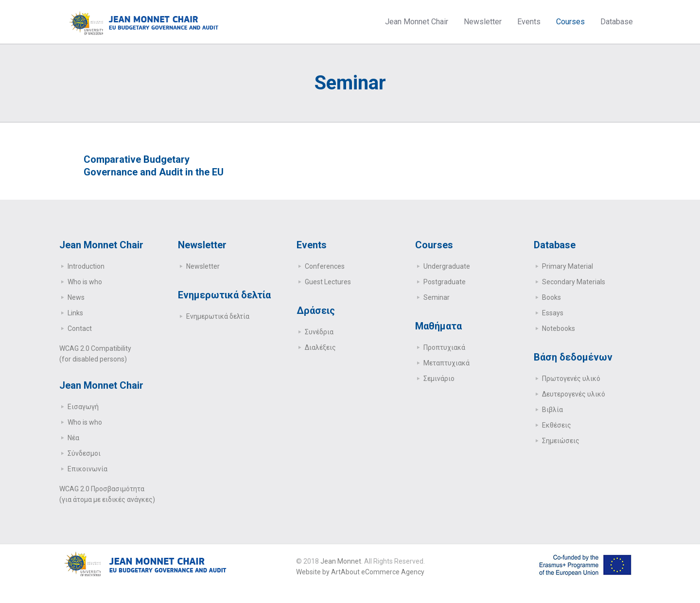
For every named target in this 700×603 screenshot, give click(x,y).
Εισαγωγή (83, 407)
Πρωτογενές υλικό (571, 379)
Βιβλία (552, 410)
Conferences (325, 266)
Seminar (437, 297)
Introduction (86, 266)
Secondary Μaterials (574, 282)
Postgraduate (445, 282)
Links (75, 313)
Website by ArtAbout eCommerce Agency (360, 572)
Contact (80, 328)
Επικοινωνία (87, 469)
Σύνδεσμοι (84, 453)
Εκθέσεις (557, 425)
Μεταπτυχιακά (446, 363)
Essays (553, 313)
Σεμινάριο (439, 379)
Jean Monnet (341, 561)
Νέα (73, 438)
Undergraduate (447, 266)
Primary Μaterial (568, 266)
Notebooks (559, 328)
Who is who (85, 282)
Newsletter (203, 266)
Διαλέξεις (320, 347)
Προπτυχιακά (444, 347)
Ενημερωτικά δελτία (218, 316)
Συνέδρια (319, 332)
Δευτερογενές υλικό (574, 394)
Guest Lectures (328, 282)
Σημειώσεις (561, 441)
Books (551, 297)
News (76, 297)
